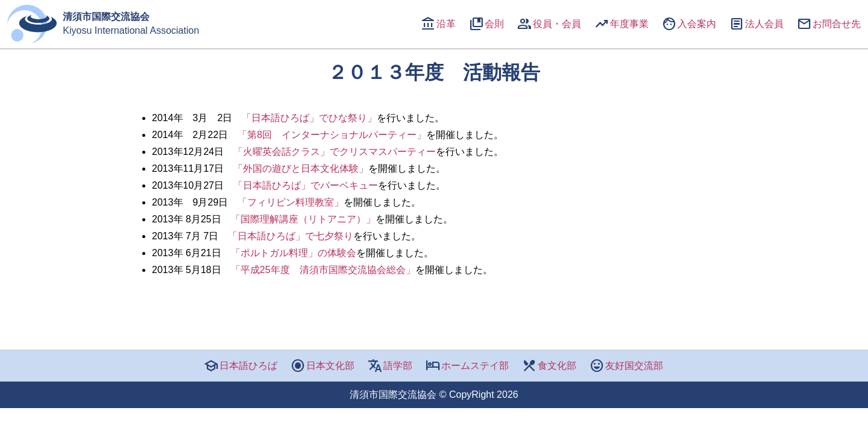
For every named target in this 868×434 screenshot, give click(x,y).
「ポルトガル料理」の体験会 (294, 253)
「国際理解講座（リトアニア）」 (303, 219)
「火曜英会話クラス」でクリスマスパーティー (335, 152)
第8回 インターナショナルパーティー (332, 135)
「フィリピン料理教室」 (291, 202)
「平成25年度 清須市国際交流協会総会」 (323, 270)
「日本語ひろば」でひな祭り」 (309, 118)
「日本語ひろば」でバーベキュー (306, 185)
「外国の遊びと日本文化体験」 (301, 168)
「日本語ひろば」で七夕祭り (291, 236)
